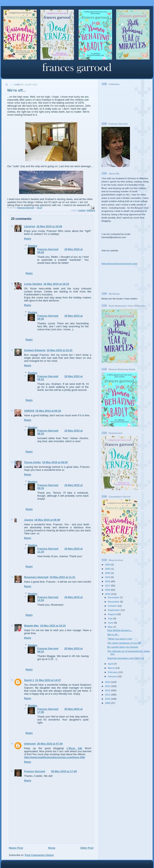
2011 (108, 695)
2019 (108, 577)
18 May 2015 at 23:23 (60, 350)
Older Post (87, 848)
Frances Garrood (48, 249)
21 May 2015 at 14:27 (48, 680)
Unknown (30, 744)
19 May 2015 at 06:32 (48, 411)
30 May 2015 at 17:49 (64, 771)
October (113, 606)
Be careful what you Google (123, 647)
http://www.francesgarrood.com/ (119, 263)
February (113, 672)
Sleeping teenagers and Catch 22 (126, 658)
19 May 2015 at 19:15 (53, 626)
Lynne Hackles (33, 284)
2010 (108, 699)
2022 (108, 569)
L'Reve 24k (74, 748)
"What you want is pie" (120, 639)
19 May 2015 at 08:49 (47, 520)
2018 (108, 581)
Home (52, 848)
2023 (108, 564)
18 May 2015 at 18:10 (56, 284)
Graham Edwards (35, 350)
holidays (91, 210)
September (114, 610)
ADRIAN (29, 411)
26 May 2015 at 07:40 (50, 744)
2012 (108, 690)
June (111, 623)
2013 (108, 686)
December (114, 597)
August (112, 614)
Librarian (30, 226)
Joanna (29, 520)
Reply (28, 239)
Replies (33, 246)
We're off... (113, 634)
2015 (108, 594)
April (111, 664)
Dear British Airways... (120, 630)
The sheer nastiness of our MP (124, 643)
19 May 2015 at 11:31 (62, 577)
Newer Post (16, 848)
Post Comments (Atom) (39, 855)
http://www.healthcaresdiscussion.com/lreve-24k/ (55, 757)
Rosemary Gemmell (36, 577)
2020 (108, 573)
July (111, 618)
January (113, 676)
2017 (108, 586)
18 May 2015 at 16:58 (49, 226)
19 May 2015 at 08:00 (55, 462)
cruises (82, 210)
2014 (108, 682)
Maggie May (31, 626)
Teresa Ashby (32, 462)
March (112, 668)
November (114, 602)
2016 (108, 590)
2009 (108, 703)
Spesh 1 (29, 680)
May (110, 627)
